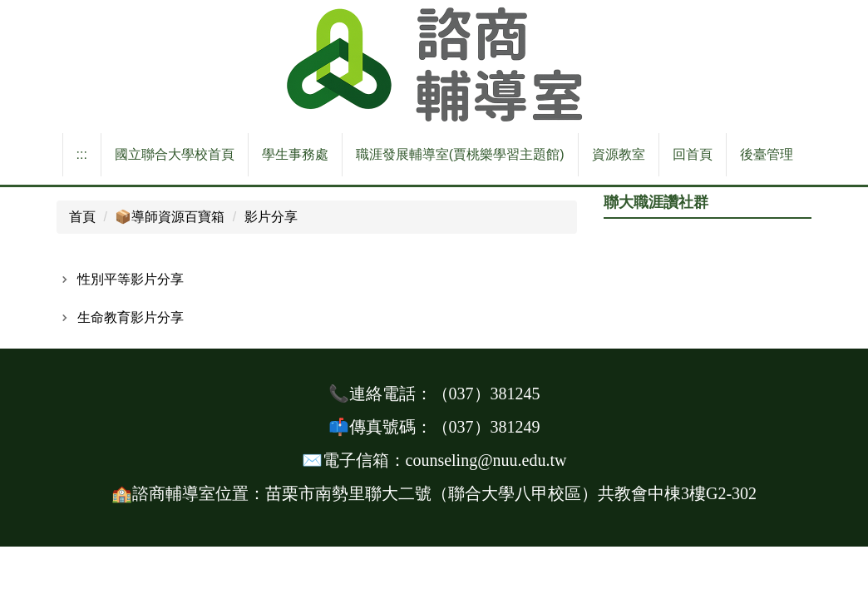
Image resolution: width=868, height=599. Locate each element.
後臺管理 (767, 154)
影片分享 (271, 217)
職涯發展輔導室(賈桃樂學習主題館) (460, 154)
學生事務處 (295, 154)
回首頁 (693, 154)
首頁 (82, 217)
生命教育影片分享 (131, 317)
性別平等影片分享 (131, 279)
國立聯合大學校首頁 (175, 154)
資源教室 (619, 154)
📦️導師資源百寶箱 (170, 217)
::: (82, 154)
